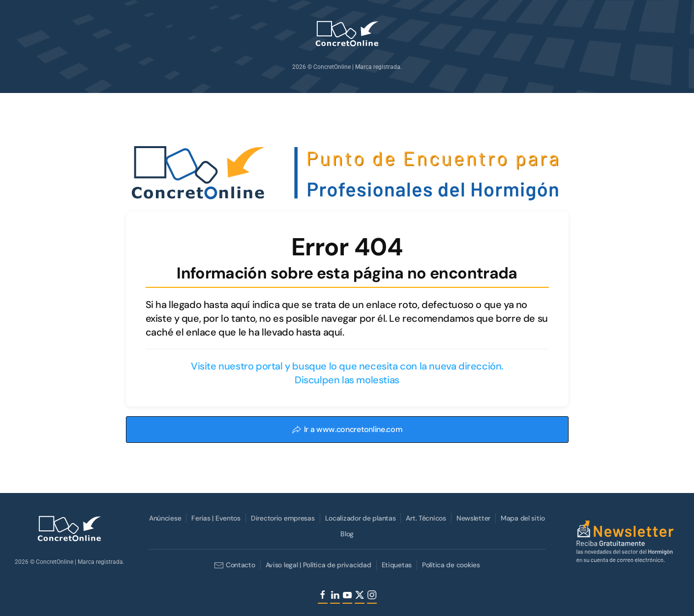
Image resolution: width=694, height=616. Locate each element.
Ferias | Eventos (215, 518)
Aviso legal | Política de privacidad (317, 565)
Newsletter (472, 518)
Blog (346, 534)
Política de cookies (450, 565)
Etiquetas (396, 565)
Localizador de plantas (360, 518)
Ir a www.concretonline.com (347, 429)
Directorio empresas (282, 518)
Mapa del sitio (522, 518)
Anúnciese (164, 518)
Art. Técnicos (425, 518)
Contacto (233, 565)
